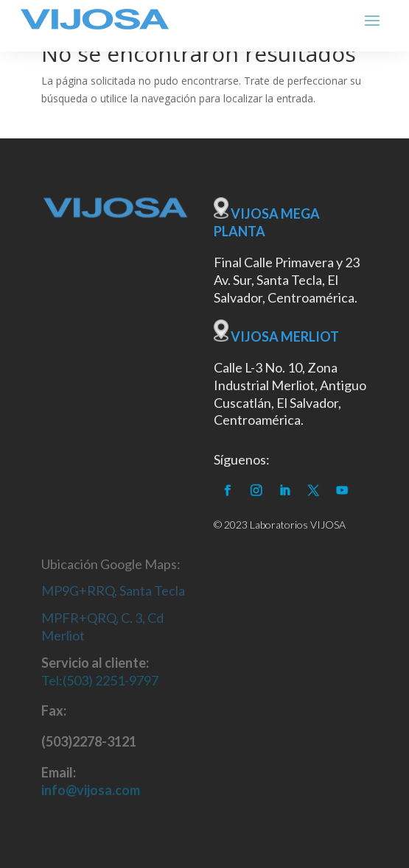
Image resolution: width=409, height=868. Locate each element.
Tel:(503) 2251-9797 (100, 680)
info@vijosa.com (91, 790)
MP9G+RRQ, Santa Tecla (113, 590)
